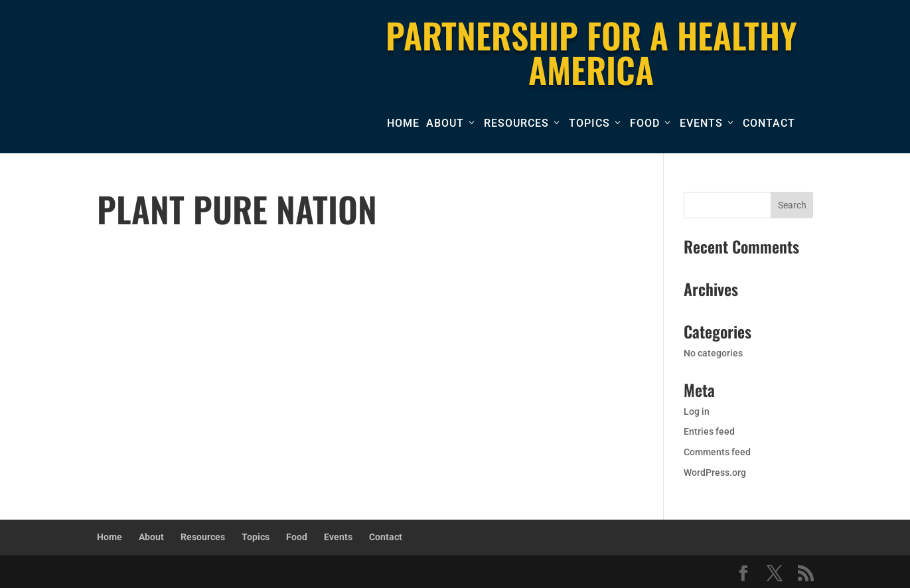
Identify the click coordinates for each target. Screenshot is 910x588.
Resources (516, 123)
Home (403, 123)
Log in (697, 411)
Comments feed (717, 452)
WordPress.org (715, 473)
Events (701, 123)
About (445, 123)
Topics (589, 123)
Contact (769, 123)
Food (645, 123)
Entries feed (709, 431)
